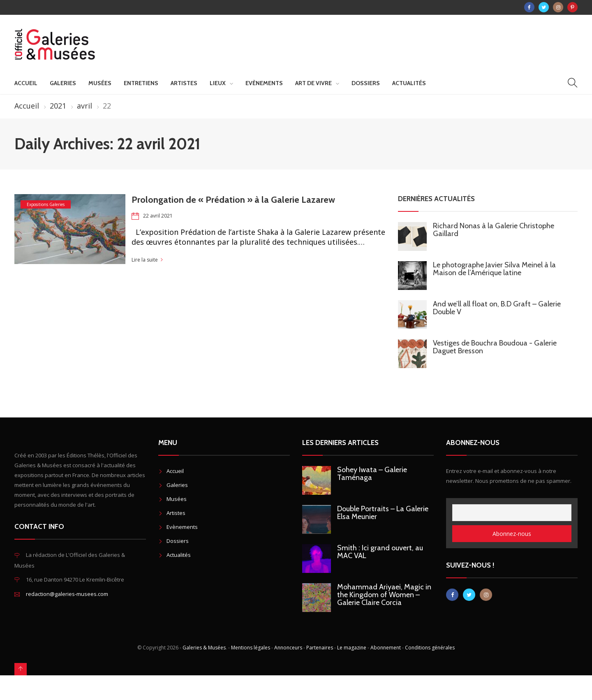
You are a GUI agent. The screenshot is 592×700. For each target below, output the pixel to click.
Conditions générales (430, 648)
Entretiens (141, 83)
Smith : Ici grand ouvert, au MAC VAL (380, 552)
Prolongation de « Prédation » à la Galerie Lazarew (233, 200)
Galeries (63, 83)
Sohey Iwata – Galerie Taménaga (372, 474)
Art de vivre (313, 83)
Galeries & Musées (204, 648)
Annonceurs (288, 648)
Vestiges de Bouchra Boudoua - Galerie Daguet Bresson (495, 347)
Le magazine (352, 648)
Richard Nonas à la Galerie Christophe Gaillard (494, 230)
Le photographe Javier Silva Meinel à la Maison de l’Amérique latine (494, 269)
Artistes (184, 83)
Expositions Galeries (46, 204)
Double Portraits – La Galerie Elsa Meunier (383, 513)
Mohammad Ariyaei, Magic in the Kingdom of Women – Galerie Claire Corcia (384, 595)
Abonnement (386, 648)
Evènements (264, 83)
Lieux (218, 83)
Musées (100, 83)
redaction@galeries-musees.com (67, 594)
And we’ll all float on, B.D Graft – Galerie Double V (497, 308)
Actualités (409, 83)
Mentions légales (251, 648)
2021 (58, 106)
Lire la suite (145, 260)
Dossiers (366, 83)
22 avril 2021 (158, 216)
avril (84, 106)
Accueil (26, 83)
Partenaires (320, 648)
